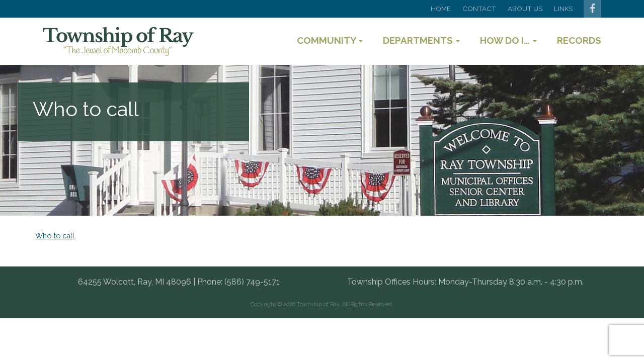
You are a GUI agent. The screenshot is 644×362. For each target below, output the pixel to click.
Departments (421, 40)
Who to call (55, 236)
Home (441, 9)
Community (330, 40)
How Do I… (508, 40)
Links (563, 9)
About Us (525, 9)
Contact (479, 9)
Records (579, 40)
